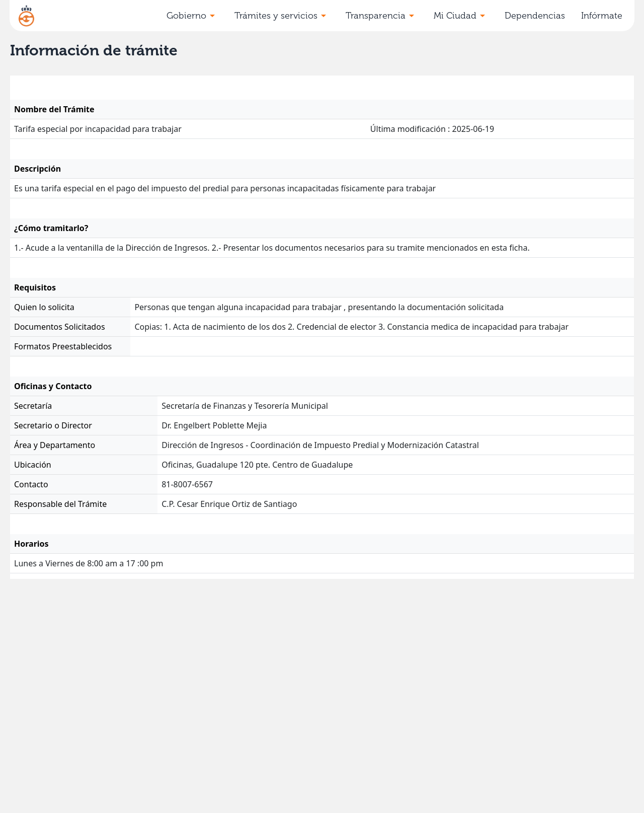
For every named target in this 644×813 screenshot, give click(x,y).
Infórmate (602, 16)
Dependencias (535, 16)
